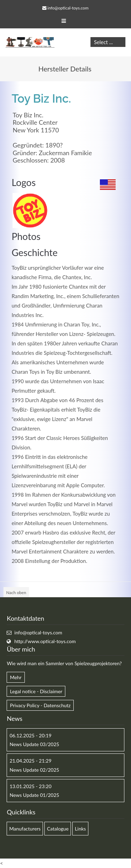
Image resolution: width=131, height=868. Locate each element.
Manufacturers (25, 829)
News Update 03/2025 (34, 744)
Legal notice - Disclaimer (36, 691)
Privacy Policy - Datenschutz (40, 705)
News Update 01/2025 (34, 795)
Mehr (16, 677)
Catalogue (58, 829)
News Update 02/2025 (34, 770)
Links (80, 829)
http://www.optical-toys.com (45, 641)
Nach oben (16, 593)
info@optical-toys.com (68, 8)
